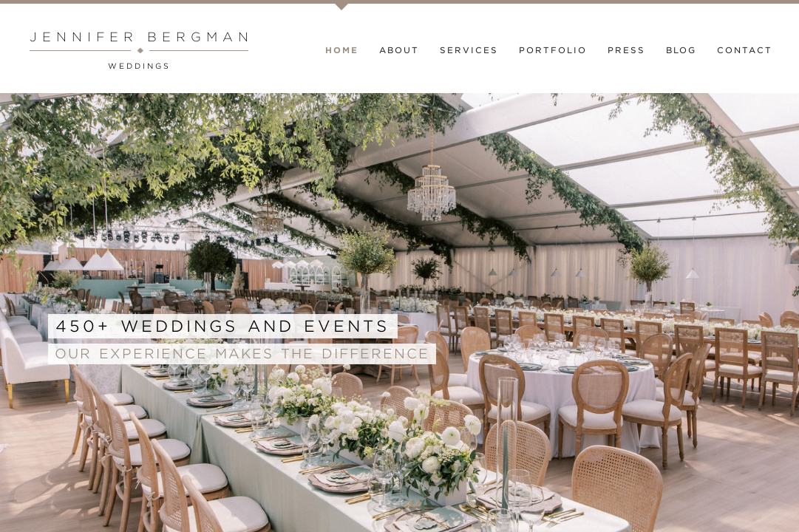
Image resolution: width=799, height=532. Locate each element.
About (399, 50)
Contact (745, 50)
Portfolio (553, 50)
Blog (681, 50)
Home (342, 50)
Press (626, 50)
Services (469, 50)
